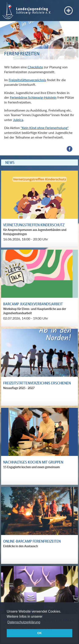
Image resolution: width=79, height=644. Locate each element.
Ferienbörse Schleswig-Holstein (33, 97)
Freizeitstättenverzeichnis (27, 80)
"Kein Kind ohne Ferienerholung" (45, 128)
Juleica (18, 120)
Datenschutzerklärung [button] (24, 622)
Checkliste (35, 67)
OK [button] (40, 633)
